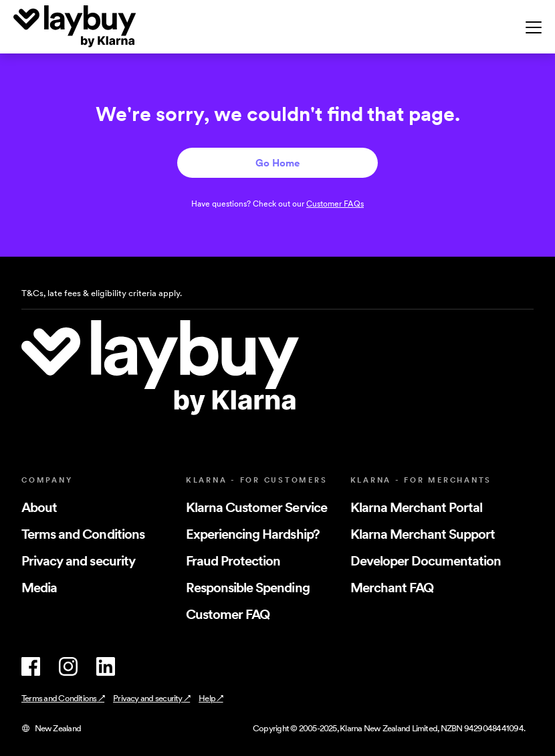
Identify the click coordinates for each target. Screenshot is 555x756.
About (39, 507)
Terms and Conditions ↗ (63, 698)
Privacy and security (78, 561)
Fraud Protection (233, 561)
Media (39, 588)
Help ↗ (211, 698)
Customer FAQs (335, 204)
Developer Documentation (426, 561)
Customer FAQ (228, 614)
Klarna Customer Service (256, 507)
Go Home (277, 163)
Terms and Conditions (83, 534)
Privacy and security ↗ (151, 698)
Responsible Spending (248, 588)
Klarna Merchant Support (423, 534)
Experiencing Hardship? (253, 534)
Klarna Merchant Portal (417, 507)
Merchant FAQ (392, 588)
